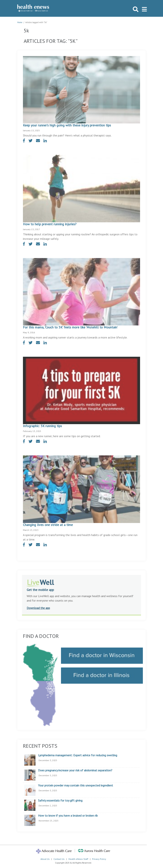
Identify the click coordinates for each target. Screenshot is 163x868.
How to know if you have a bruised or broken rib (68, 816)
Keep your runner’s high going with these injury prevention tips (67, 125)
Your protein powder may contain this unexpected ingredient (76, 786)
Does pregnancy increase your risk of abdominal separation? (75, 770)
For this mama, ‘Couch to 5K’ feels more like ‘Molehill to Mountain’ (70, 327)
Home (20, 22)
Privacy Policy (99, 859)
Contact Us (59, 859)
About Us (45, 859)
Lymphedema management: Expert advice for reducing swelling (78, 755)
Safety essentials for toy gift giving (60, 801)
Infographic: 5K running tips (42, 426)
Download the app (38, 608)
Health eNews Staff (78, 859)
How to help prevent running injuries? (50, 224)
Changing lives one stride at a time (48, 525)
